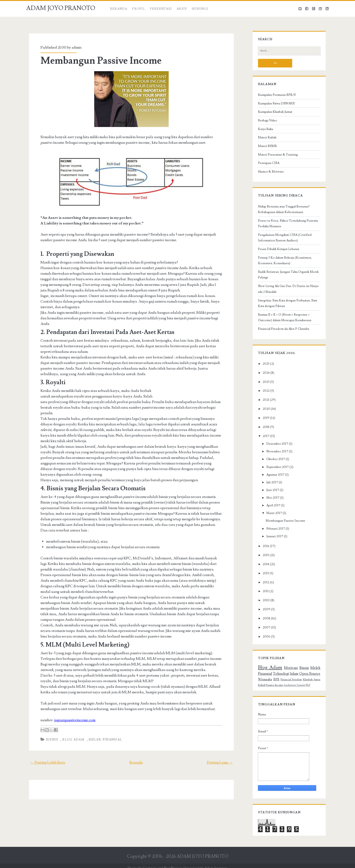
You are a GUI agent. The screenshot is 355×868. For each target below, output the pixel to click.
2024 (264, 375)
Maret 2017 (272, 516)
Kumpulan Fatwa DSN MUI (274, 106)
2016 (264, 548)
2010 (264, 603)
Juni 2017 (270, 493)
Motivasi (291, 670)
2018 (264, 430)
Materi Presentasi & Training (276, 157)
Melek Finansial (103, 728)
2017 (264, 439)
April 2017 (271, 508)
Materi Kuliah (265, 140)
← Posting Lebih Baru (45, 751)
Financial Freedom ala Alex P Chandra (281, 331)
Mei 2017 (270, 500)
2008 (264, 621)
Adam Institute (216, 864)
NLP (306, 688)
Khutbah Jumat (314, 682)
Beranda (119, 9)
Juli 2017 (270, 485)
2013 (263, 576)
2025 (264, 366)
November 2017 (275, 454)
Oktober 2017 (273, 462)
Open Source (312, 676)
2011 (263, 594)
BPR (275, 682)
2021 (264, 402)
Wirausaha (263, 682)
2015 (263, 558)
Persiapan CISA (266, 166)
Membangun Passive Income (98, 61)
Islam (294, 676)
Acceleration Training (292, 688)
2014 (264, 567)
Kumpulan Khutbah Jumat (273, 114)
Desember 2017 (275, 446)
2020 (264, 411)
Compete (150, 864)
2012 (264, 585)
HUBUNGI (200, 9)
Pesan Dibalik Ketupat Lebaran (276, 252)
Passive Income (272, 687)
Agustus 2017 (273, 477)
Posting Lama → (223, 751)
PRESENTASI (161, 9)
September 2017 (275, 469)
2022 (264, 393)
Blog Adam (71, 728)
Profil (139, 9)
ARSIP (182, 9)
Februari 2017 (273, 531)
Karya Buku (263, 131)
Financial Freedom (291, 682)
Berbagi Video (265, 123)
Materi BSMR (265, 148)
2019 (264, 421)
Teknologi (280, 676)
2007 (264, 630)
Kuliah (259, 687)
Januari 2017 (272, 539)
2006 (264, 639)
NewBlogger (173, 864)
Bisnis (50, 728)
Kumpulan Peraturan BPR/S (275, 97)
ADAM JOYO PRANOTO (61, 8)
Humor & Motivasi (268, 174)
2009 (264, 612)
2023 (264, 384)
